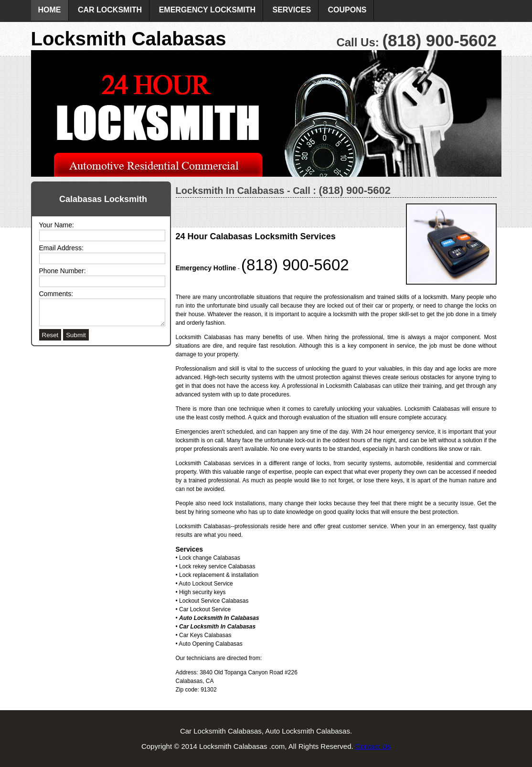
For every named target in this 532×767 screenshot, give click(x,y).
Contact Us (373, 746)
